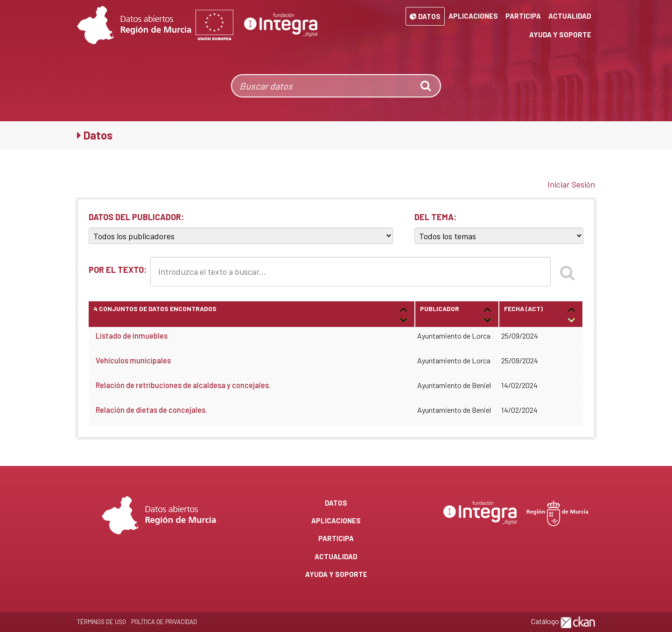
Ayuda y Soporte (560, 35)
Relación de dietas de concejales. (151, 410)
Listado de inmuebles (132, 336)
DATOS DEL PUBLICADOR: (136, 217)
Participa (523, 16)
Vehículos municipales (133, 360)
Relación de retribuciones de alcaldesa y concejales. (183, 385)
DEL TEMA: (435, 217)
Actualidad (570, 16)
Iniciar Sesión (571, 184)
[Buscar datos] (322, 86)
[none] (427, 86)
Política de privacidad (164, 622)
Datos (425, 16)
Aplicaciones (473, 16)
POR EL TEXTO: (118, 270)
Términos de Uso (101, 622)
